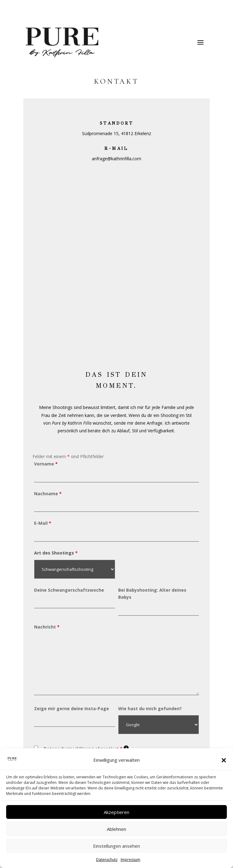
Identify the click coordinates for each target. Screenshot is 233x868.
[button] (224, 760)
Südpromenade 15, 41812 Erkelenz (116, 133)
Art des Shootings (56, 553)
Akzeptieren (116, 812)
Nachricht (47, 627)
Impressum (130, 860)
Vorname (46, 464)
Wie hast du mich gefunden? (150, 708)
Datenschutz (107, 860)
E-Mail (43, 523)
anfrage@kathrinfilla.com (116, 159)
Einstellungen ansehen (116, 846)
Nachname (48, 494)
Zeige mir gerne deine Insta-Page (72, 708)
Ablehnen (116, 829)
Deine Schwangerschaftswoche (69, 590)
